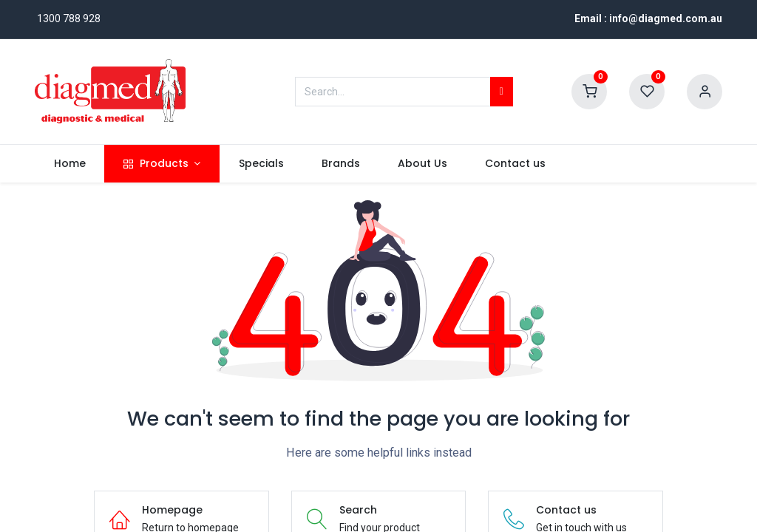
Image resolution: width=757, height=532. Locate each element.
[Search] (502, 92)
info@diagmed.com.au (666, 18)
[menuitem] (69, 164)
